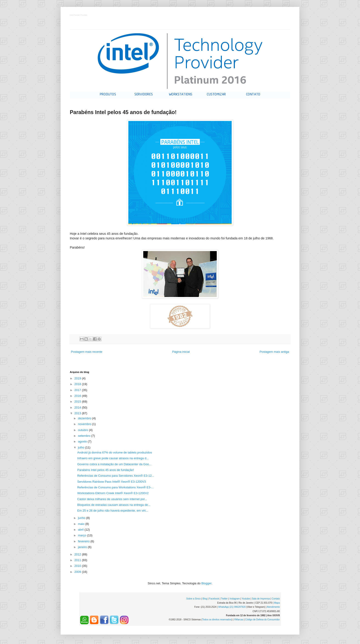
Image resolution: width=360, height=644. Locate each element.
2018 (78, 384)
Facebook (214, 599)
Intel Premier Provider (79, 15)
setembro (85, 436)
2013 (78, 413)
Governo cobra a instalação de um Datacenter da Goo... (114, 464)
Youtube (246, 599)
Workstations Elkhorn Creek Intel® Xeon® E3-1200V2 (113, 493)
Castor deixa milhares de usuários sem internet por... (112, 499)
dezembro (85, 418)
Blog (205, 599)
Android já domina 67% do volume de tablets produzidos (114, 452)
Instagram (235, 599)
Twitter (224, 599)
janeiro (83, 547)
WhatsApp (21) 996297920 (232, 607)
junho (82, 518)
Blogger (206, 583)
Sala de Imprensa (261, 599)
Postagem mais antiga (274, 352)
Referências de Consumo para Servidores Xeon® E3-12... (116, 476)
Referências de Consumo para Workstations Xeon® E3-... (115, 487)
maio (82, 524)
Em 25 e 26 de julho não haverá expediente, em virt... (113, 511)
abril (81, 530)
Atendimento (273, 607)
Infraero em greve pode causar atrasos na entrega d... (113, 458)
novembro (85, 424)
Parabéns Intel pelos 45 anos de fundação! (105, 470)
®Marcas (239, 620)
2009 (78, 572)
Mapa (277, 603)
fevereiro (84, 541)
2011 (78, 560)
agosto (83, 441)
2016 (78, 396)
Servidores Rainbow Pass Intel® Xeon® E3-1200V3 (111, 482)
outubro (84, 430)
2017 (78, 390)
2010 (78, 566)
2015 (78, 402)
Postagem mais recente (87, 352)
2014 (78, 407)
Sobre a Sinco (193, 599)
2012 (78, 554)
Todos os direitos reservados (217, 620)
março (83, 535)
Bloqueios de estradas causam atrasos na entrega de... (114, 505)
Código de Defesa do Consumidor (263, 620)
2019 (78, 378)
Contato (276, 599)
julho (82, 447)
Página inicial (181, 352)
